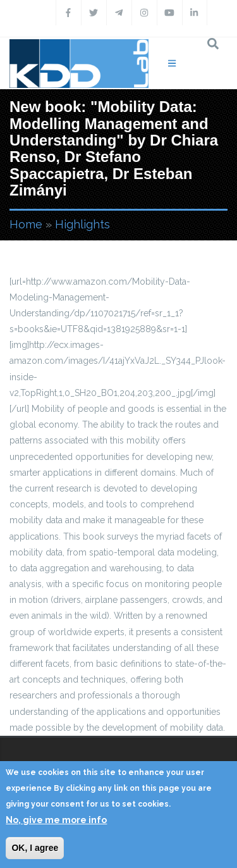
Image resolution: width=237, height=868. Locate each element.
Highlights (82, 224)
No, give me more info (56, 820)
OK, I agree (35, 848)
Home (26, 224)
